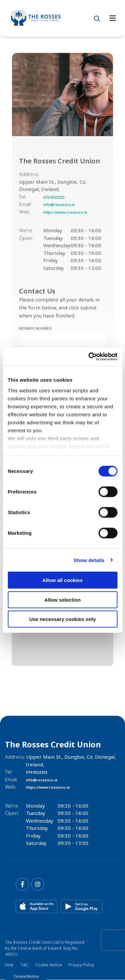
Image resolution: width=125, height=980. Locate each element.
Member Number (19, 326)
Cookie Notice (49, 965)
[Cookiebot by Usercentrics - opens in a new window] (89, 356)
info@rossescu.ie (64, 204)
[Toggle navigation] (112, 18)
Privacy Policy (81, 965)
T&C (24, 965)
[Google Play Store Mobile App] (81, 907)
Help (9, 965)
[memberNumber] (62, 339)
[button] (97, 18)
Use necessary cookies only (62, 619)
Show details (89, 560)
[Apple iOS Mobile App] (36, 907)
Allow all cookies (62, 580)
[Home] (42, 18)
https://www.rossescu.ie (73, 212)
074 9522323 (59, 197)
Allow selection (62, 599)
